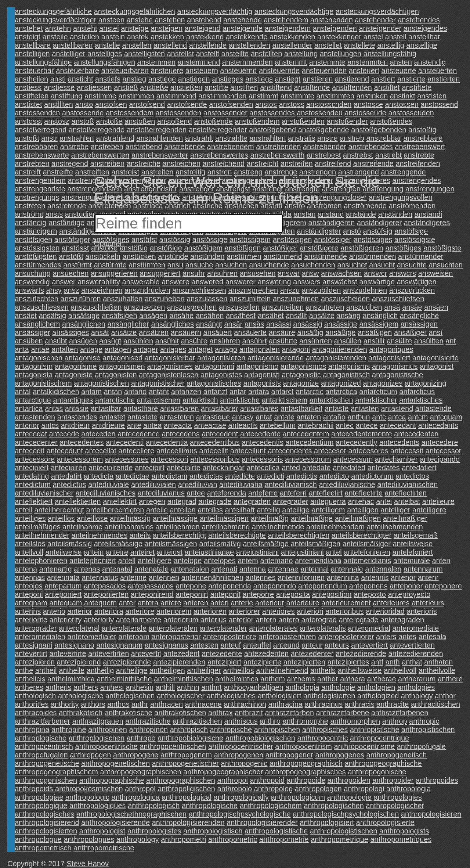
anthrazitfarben (290, 713)
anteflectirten (406, 493)
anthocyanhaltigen (253, 687)
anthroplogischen (97, 738)
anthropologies (397, 797)
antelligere (155, 561)
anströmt (29, 214)
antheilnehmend (282, 670)
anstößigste (442, 248)
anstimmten (335, 96)
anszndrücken (147, 290)
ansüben (29, 341)
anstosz (57, 121)
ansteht (85, 28)
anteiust (170, 552)
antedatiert (419, 468)
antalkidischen (56, 392)
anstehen (170, 20)
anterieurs (428, 603)
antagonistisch (347, 375)
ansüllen (348, 341)
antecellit (214, 451)
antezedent (182, 653)
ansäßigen (375, 332)
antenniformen (301, 577)
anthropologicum (298, 797)
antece (367, 425)
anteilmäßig (270, 518)
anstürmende (326, 256)
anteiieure (438, 501)
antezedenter (312, 653)
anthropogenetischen (115, 763)
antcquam (446, 417)
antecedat (31, 434)
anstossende (83, 113)
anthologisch (35, 696)
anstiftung (67, 96)
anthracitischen (436, 704)
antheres (29, 687)
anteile (157, 510)
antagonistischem (43, 383)
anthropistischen (428, 730)
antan (113, 392)
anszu (290, 290)
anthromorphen (355, 721)
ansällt (296, 316)
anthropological (187, 797)
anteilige (296, 510)
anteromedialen (40, 637)
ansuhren (222, 273)
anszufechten (37, 299)
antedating (32, 476)
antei (384, 501)
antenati (224, 569)
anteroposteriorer (346, 637)
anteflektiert (34, 501)
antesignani (33, 645)
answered (207, 282)
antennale (347, 569)
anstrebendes (371, 147)
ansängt (209, 324)
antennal (315, 569)
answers (307, 282)
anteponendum (323, 586)
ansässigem (379, 324)
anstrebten (32, 163)
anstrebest (324, 155)
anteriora (109, 611)
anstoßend (175, 121)
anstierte (411, 79)
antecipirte (184, 468)
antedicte (240, 476)
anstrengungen (430, 189)
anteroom (134, 637)
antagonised (122, 358)
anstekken (167, 37)
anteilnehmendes (100, 535)
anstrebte (419, 155)
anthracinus (324, 704)
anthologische (81, 696)
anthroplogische (41, 738)
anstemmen (157, 62)
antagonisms (349, 366)
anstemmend (199, 62)
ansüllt (374, 341)
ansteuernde (279, 71)
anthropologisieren (431, 814)
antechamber (396, 459)
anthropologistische (276, 831)
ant (451, 341)
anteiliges (30, 518)
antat (264, 417)
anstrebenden (278, 147)
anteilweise (63, 552)
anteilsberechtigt (180, 535)
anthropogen (90, 755)
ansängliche (420, 316)
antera (148, 603)
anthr (140, 704)
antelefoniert (413, 552)
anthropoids (34, 789)
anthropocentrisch (44, 746)
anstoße (109, 121)
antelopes (220, 561)
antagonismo (258, 366)
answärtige (377, 282)
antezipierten (305, 662)
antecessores (127, 459)
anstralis (301, 138)
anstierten (444, 79)
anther (328, 679)
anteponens (368, 586)
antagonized (341, 383)
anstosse (368, 104)
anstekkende (247, 37)
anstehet (29, 28)
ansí (436, 332)
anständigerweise (88, 231)
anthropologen (318, 789)
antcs (50, 425)
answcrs (403, 273)
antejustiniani (302, 552)
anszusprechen (192, 307)
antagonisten (116, 375)
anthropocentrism (303, 746)
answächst (340, 282)
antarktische (240, 400)
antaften (65, 349)
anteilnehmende (278, 527)
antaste (337, 408)
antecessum (353, 459)
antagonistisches (214, 383)
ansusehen (258, 273)
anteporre (258, 594)
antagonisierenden (336, 358)
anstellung (301, 54)
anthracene (203, 704)
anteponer (406, 586)
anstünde (173, 256)
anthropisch (189, 730)
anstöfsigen (33, 239)
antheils (323, 670)
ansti (58, 79)
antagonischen (39, 358)
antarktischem (285, 400)
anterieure (303, 603)
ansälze (322, 316)
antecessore (35, 459)
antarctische (115, 400)
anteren (196, 603)
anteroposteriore (230, 637)
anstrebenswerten (100, 155)
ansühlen (138, 341)
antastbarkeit (302, 408)
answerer (241, 282)
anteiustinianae (209, 552)
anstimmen (136, 96)
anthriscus (241, 721)
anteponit (225, 594)
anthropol (140, 789)
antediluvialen (153, 485)
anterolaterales (273, 628)
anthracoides (36, 713)
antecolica (263, 468)
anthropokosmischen (89, 789)
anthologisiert (280, 696)
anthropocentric (323, 738)
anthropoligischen (186, 789)
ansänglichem (37, 324)
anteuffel (257, 645)
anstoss (291, 104)
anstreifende (373, 163)
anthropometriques (401, 839)
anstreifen (297, 163)
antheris (58, 687)
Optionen (109, 244)
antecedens (180, 434)
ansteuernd (238, 71)
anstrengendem (40, 180)
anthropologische (210, 806)
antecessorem (80, 459)
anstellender (292, 45)
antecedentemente (362, 434)
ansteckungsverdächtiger (55, 20)
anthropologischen (334, 806)
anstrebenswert (420, 147)
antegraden (252, 501)
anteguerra (328, 501)
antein (94, 552)
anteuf (231, 645)
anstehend (204, 20)
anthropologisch (154, 806)
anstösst (75, 248)
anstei (109, 28)
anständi (429, 214)
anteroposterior (176, 637)
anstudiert (81, 214)
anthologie (338, 687)
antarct (282, 392)
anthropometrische (104, 848)
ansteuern (202, 71)
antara (259, 392)
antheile (72, 670)
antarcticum (378, 392)
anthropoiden (349, 780)
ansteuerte (399, 71)
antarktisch (200, 400)
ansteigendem (288, 28)
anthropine (69, 730)
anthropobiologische (190, 738)
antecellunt (248, 451)
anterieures (391, 603)
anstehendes (419, 20)
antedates (384, 468)
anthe (24, 670)
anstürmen (244, 256)
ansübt (56, 341)
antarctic (310, 392)
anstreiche (144, 163)
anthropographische (112, 780)
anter (127, 603)
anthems (301, 679)
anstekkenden (292, 37)
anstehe (140, 20)
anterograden (402, 620)
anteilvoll (29, 552)
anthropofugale (421, 746)
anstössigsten (37, 248)
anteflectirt (326, 493)
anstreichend (224, 163)
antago (226, 349)
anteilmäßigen (358, 518)
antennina (343, 577)
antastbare (141, 408)
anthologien (376, 687)
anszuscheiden (345, 299)
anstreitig (190, 172)
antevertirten (109, 653)
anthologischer (181, 696)
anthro (270, 721)
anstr (49, 138)
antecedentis (262, 442)
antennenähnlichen (212, 577)
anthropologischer (395, 806)
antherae (382, 679)
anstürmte (110, 265)
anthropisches (325, 730)
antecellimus (177, 451)
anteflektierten (78, 501)
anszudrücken (412, 290)
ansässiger (32, 332)
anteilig (268, 510)
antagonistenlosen (169, 375)
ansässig (308, 324)
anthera (352, 679)
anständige (66, 223)
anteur (312, 645)
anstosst (28, 121)
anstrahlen (77, 138)
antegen (152, 501)
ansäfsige (84, 316)
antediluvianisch (291, 485)
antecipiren (69, 468)
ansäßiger (410, 332)
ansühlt (167, 341)
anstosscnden (329, 104)
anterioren (210, 611)
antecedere (440, 442)
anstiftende (312, 87)
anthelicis (30, 679)
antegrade (215, 501)
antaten (309, 417)
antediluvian (198, 485)
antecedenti (125, 442)
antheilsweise (360, 670)
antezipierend (79, 662)
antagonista (34, 375)
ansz (71, 290)
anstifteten (32, 96)
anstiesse (59, 87)
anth (393, 662)
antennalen (383, 569)
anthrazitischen (197, 721)
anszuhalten (123, 299)
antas (54, 408)
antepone (191, 586)
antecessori (169, 459)
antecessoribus (215, 459)
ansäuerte (250, 332)
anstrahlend (115, 138)
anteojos (29, 586)
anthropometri (183, 839)
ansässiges (70, 332)
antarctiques (73, 400)
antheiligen (167, 670)
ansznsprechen (253, 290)
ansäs (254, 324)
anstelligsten (144, 54)
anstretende (67, 206)
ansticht (81, 79)
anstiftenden (352, 87)
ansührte (283, 341)
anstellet (328, 45)
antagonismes (170, 366)
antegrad (182, 501)
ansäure (282, 332)
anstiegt (288, 79)
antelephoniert (93, 561)
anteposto (370, 594)
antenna (253, 569)
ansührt (255, 341)
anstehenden (332, 20)
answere (176, 282)
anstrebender (325, 147)
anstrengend (359, 172)
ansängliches (172, 324)
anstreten (30, 206)
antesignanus (167, 645)
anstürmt (77, 265)
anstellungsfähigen (104, 62)
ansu (175, 265)
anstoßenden (303, 121)
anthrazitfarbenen (400, 713)
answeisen (436, 273)
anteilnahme (82, 527)
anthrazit (249, 713)
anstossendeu (320, 113)
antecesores (368, 451)
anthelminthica (71, 679)
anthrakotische (129, 713)
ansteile (55, 37)
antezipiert (224, 662)
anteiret (143, 552)
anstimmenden (222, 96)
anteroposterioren (287, 637)
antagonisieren (221, 358)
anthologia (302, 687)
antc (379, 417)
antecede (64, 434)
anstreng (248, 172)
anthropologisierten (46, 831)
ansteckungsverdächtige (294, 11)
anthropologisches (44, 814)
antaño (334, 417)
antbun (359, 417)
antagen (118, 349)
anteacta (178, 425)
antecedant (398, 425)
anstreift (28, 172)
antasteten (177, 417)
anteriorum (181, 620)
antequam (66, 603)
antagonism (34, 366)
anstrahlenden (160, 138)
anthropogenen (239, 755)
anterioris (422, 611)
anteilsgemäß (416, 535)
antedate (317, 468)
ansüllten (429, 341)
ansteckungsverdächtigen (377, 11)
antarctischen (158, 400)
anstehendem (286, 20)
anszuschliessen (42, 307)
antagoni (296, 349)
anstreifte (58, 172)
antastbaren (180, 408)
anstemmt (291, 62)
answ (310, 273)
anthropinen (108, 730)
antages (173, 349)
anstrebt (388, 155)
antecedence (139, 434)
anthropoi (233, 780)
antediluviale (109, 485)
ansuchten (446, 265)
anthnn (188, 687)
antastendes (77, 417)
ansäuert (218, 332)
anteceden (98, 434)
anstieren (318, 79)
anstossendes (272, 113)
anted (291, 468)
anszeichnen (102, 290)
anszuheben (165, 299)
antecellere (136, 451)
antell (127, 561)
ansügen (83, 341)
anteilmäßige (312, 518)
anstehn (58, 28)
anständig (31, 223)
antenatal (117, 569)
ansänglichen (84, 324)
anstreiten (158, 172)
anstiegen (194, 79)
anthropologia (408, 789)
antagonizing (425, 383)
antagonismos (303, 366)
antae (40, 349)
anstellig (391, 45)
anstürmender (421, 256)
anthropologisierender (262, 822)
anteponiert (63, 594)
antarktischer (376, 400)
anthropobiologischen (260, 738)
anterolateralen (173, 628)
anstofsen (111, 104)
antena (26, 569)
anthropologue (38, 839)
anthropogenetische (47, 763)
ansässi (279, 324)
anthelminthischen (183, 679)
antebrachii (316, 425)
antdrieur (75, 425)
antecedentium (309, 442)
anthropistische (375, 730)
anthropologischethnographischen (131, 814)
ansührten (316, 341)
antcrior (27, 425)
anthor (445, 696)
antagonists (262, 383)
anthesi (112, 687)
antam (91, 392)
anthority (65, 704)
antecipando (440, 459)
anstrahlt (199, 138)
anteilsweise (413, 544)
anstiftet (387, 87)
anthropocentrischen (173, 746)
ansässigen (419, 324)
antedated (349, 468)
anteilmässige (175, 518)
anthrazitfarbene (343, 713)
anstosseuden (411, 113)
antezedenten (266, 653)
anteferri (293, 493)
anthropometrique (339, 839)
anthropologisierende (115, 822)
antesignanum (119, 645)
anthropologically (241, 797)
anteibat (407, 501)
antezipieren (35, 662)
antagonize (301, 383)
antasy (243, 417)
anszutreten (325, 307)
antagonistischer (158, 383)
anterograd (319, 620)
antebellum (278, 425)
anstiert (383, 79)
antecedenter (36, 442)
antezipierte (262, 662)
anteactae (210, 425)
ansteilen (84, 37)
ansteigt (28, 37)
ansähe (182, 316)
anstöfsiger (72, 239)
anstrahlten (267, 138)
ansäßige (340, 332)
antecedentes (82, 442)
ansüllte (399, 341)
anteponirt (192, 594)
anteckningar (223, 468)
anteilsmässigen (171, 544)
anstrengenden (92, 180)
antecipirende (111, 468)
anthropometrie (284, 839)
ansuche (199, 265)
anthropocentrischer (241, 746)
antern (266, 620)
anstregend (70, 163)
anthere (450, 679)
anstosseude (365, 113)
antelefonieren (367, 552)
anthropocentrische (106, 746)
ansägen (153, 316)
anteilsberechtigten (299, 535)
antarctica (341, 392)
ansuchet (352, 265)
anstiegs (259, 79)
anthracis (360, 704)
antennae (283, 569)
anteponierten (106, 594)
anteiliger (395, 510)
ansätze (124, 332)
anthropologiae (39, 797)
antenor (403, 577)
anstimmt (263, 96)
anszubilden (321, 290)
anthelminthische (124, 679)
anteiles (210, 510)
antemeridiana (318, 561)
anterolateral (79, 628)
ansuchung (33, 273)
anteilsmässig (70, 544)
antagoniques (391, 349)
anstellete (359, 45)
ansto (84, 104)
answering (274, 282)
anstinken (372, 96)
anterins (28, 611)
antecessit (407, 451)
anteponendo (274, 586)
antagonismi (214, 366)
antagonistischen (101, 383)
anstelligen (32, 54)
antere (171, 603)
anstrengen (318, 172)
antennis (375, 577)
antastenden (35, 417)
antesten (204, 645)
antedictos (412, 476)
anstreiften (92, 172)
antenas (87, 569)
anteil (23, 510)
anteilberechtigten (115, 510)
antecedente (260, 434)
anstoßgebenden (379, 130)
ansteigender (380, 28)
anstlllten (59, 104)
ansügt (110, 341)
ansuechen (70, 273)
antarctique (33, 400)
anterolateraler (223, 628)
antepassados (151, 586)
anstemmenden (247, 62)
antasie (77, 408)
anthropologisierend (47, 822)
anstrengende (403, 172)
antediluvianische (347, 485)
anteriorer (245, 611)
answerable (141, 282)
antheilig (100, 670)
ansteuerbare (77, 71)
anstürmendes (38, 265)
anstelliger (68, 54)
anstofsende (187, 104)
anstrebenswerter (160, 155)
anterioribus (345, 611)
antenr (428, 577)
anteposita (293, 594)
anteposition (332, 594)
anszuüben (364, 307)
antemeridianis (367, 561)
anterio (54, 611)
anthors (93, 704)
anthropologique (41, 806)
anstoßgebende (324, 130)
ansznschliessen (199, 290)
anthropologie (349, 797)
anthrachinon (245, 704)
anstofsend (147, 104)
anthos (118, 704)
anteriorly (99, 620)
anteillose (92, 518)
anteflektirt (120, 501)
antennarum (423, 569)
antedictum (33, 485)
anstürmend (283, 256)
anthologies (416, 687)
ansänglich (380, 316)
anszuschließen (96, 307)
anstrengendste (40, 189)
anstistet (28, 104)
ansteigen (167, 28)
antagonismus (395, 366)
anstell (396, 37)
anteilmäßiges (38, 527)
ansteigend (203, 28)
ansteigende (243, 28)
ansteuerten (438, 71)
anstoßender (347, 121)
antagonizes (383, 383)
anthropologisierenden (188, 822)
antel (334, 552)
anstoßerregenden (157, 130)
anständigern (36, 231)
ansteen (111, 20)
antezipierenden (179, 662)
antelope (188, 561)
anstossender (225, 113)
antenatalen (190, 569)
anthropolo (235, 789)
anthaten (438, 662)
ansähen (210, 316)
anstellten (267, 54)
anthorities (32, 704)
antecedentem (306, 434)
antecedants (438, 425)
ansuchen (231, 265)
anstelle (107, 45)
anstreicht (263, 163)
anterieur (270, 603)
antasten (365, 408)
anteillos (61, 518)
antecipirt (150, 468)
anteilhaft (240, 510)
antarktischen (331, 400)
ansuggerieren (114, 273)
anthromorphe (305, 721)
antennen (164, 577)
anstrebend (144, 147)
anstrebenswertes (219, 155)
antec (345, 425)
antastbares (259, 408)
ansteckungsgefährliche (53, 11)
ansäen (436, 307)
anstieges (228, 79)
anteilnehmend (226, 527)
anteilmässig (130, 518)
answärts (29, 290)
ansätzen (154, 332)
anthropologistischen (344, 831)
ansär (233, 324)
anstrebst (358, 155)
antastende (433, 408)
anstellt (208, 54)
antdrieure (108, 425)
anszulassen (207, 299)
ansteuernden (324, 71)
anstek (138, 37)
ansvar (289, 273)
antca (397, 417)
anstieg (135, 79)
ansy (54, 290)
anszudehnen (365, 290)
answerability (99, 282)
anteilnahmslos (129, 527)
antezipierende (127, 662)
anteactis (243, 425)
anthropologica (136, 797)
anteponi (29, 594)
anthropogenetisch (397, 755)
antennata (63, 577)
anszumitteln (250, 299)
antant (159, 392)
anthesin (140, 687)
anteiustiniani (258, 552)
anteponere (443, 586)
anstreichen (182, 163)
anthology (417, 696)
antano (135, 392)
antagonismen (122, 366)
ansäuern (186, 332)
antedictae (133, 476)
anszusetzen (144, 307)
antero (289, 620)
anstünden (207, 256)
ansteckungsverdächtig (215, 11)
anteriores (279, 611)
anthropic (424, 721)
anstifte (216, 87)
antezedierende (361, 653)
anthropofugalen (41, 755)
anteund (286, 645)
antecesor (330, 451)
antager (146, 349)
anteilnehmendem (335, 527)
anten (441, 561)
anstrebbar (384, 138)
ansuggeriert (160, 273)
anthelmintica (237, 679)
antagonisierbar (170, 358)
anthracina (285, 704)
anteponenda (230, 586)
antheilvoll (400, 670)
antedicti (270, 476)
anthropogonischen (46, 780)
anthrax (220, 713)
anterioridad (385, 611)
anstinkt (403, 96)
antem (248, 561)
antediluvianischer (44, 493)
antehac (361, 501)
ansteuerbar (34, 71)
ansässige (341, 324)
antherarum (417, 679)
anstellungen (341, 54)
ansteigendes (425, 28)
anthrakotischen (180, 713)
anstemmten (368, 62)
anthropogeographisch (306, 763)
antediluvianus (161, 493)
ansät (100, 332)
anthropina (32, 730)
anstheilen (31, 79)
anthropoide (306, 780)
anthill (165, 687)
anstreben (107, 147)
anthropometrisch (43, 848)
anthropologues (89, 839)
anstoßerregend (41, 130)
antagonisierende (276, 358)
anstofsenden (231, 104)
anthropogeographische (383, 763)
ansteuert (364, 71)
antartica (29, 408)
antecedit (30, 451)
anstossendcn (37, 113)
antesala (433, 637)
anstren (220, 172)
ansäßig (310, 332)
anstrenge (281, 172)
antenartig (56, 569)
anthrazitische (148, 721)
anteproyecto (409, 594)
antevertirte (68, 653)
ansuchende (269, 265)
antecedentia (167, 442)
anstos (266, 104)
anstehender (375, 20)
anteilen (183, 510)
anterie (242, 603)
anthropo (141, 738)
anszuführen (81, 299)
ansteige (135, 28)
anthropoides (437, 780)
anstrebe (74, 147)
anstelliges (105, 54)
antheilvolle (437, 670)
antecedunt (65, 451)
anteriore (140, 611)
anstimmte (297, 96)
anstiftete (417, 87)
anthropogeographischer (223, 772)
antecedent (220, 434)
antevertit (146, 653)
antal (23, 392)
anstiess (28, 87)
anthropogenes (340, 755)
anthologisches (231, 696)
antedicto (334, 476)
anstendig (430, 62)
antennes (260, 577)
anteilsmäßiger (367, 544)
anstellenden (250, 45)
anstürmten (147, 265)
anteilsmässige (118, 544)
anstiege (162, 79)
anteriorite (31, 620)
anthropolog (274, 789)
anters (386, 637)
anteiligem (328, 510)
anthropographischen (181, 780)
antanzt (216, 392)
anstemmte (327, 62)
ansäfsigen (120, 316)
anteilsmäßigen (316, 544)
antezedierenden (415, 653)
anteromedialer (92, 637)
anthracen (167, 704)
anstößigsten (36, 256)
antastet (112, 417)
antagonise (83, 358)
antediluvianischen (407, 485)
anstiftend (276, 87)
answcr (375, 273)
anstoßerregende (97, 130)
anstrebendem (231, 147)
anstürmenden (373, 256)
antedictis (302, 476)
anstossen (402, 104)
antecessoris (262, 459)
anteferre (263, 493)
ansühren (225, 341)
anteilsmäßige (266, 544)
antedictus (69, 485)
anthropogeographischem (56, 772)
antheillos (238, 670)
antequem (100, 603)
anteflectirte (363, 493)
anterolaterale (124, 628)
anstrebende (185, 147)
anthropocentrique (379, 738)
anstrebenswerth (278, 155)
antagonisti (262, 375)
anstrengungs (37, 197)
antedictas (206, 476)
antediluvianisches (106, 493)
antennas (30, 577)
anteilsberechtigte (237, 535)
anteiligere (429, 510)
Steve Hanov (88, 864)
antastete (142, 417)
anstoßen (140, 121)
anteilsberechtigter (361, 535)
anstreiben (107, 163)
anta (22, 349)
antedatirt (66, 476)
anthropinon (148, 730)
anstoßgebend (272, 130)
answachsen (341, 273)
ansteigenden (335, 28)
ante (134, 425)
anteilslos (30, 544)
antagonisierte (435, 358)
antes (407, 637)
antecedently (356, 442)
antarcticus (417, 392)
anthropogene (136, 755)
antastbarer (219, 408)
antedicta (99, 476)
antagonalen (260, 349)
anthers (86, 687)
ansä (392, 307)
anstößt (71, 256)
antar (238, 392)
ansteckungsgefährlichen (135, 11)
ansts (54, 214)
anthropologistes (154, 831)
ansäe (412, 307)
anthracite (393, 704)
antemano (276, 561)
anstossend (439, 104)
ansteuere (167, 71)
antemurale (412, 561)
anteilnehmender (42, 535)
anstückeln (103, 256)
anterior (80, 611)
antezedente (222, 653)
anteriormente (139, 620)
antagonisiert (389, 358)
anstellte (235, 54)
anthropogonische (377, 772)
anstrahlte (231, 138)
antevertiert (369, 645)
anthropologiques (97, 806)
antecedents (399, 442)
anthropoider (393, 780)
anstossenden (179, 113)
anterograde (359, 620)
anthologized (378, 696)
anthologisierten (329, 696)
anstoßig (422, 130)
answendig (32, 282)
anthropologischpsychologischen (346, 814)
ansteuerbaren (125, 71)
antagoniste (74, 375)
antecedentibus (215, 442)
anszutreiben (283, 307)
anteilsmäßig (220, 544)
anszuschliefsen (398, 299)
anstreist (126, 172)
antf (377, 662)
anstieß (126, 87)
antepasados (105, 586)
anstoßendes (391, 121)
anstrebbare (423, 138)
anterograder (36, 628)
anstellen (137, 45)
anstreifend (333, 163)
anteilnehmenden (395, 527)
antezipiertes (348, 662)
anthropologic (87, 797)
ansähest (241, 316)
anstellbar (424, 37)
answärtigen (417, 282)
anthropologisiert (327, 822)
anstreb (352, 138)
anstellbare (33, 45)
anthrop (395, 721)
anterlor (241, 620)
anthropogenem (186, 755)
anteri (220, 603)
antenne (133, 577)
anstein (113, 37)
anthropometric (233, 839)
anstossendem (130, 113)
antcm (418, 417)
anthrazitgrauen (98, 721)
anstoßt (27, 138)
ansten (401, 62)
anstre (328, 138)
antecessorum (308, 459)
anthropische (231, 730)
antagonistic (301, 375)
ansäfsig (53, 316)
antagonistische (397, 375)
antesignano (74, 645)
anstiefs (108, 79)
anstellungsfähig (390, 54)
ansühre (194, 341)
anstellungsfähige (43, 62)
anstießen (187, 87)
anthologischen (130, 696)
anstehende (243, 20)
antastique (213, 417)
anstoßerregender (218, 130)
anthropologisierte (385, 822)
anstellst (180, 54)
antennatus (100, 577)
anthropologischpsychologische (240, 814)
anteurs (337, 645)
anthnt (211, 687)
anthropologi (364, 789)
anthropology (138, 839)
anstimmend (176, 96)
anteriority (66, 620)
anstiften (244, 87)
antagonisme (76, 366)
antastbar (106, 408)
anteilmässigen (224, 518)
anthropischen (277, 730)
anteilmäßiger (405, 518)
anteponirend (152, 594)
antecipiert (32, 468)
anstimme (100, 96)
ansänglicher (128, 324)
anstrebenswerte (42, 155)
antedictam (170, 476)
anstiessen (94, 87)
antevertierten (412, 645)
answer (64, 282)
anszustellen (239, 307)
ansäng (348, 316)
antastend (397, 408)
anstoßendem (257, 121)
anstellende (208, 45)
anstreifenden (418, 163)
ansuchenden (313, 265)
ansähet (271, 316)
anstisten (432, 96)
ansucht (382, 265)
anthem (273, 679)
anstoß (83, 121)
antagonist (437, 366)
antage (91, 349)
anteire (117, 552)
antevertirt (31, 653)
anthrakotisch (81, 713)
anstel (373, 37)
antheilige (132, 670)
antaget (201, 349)
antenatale (151, 569)
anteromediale (416, 628)
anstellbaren (73, 45)
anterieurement (346, 603)
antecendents (290, 451)
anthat (412, 662)
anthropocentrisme (364, 746)
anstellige (422, 45)
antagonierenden (340, 349)
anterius (214, 620)
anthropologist (102, 831)
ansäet (26, 316)
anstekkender (339, 37)
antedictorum (372, 476)
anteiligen (363, 510)
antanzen (186, 392)
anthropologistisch (213, 831)
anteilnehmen (178, 527)
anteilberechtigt (59, 510)
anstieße (154, 87)
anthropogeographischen (140, 772)
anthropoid (267, 780)
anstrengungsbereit (93, 197)
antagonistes (221, 375)
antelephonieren (41, 561)
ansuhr (194, 273)
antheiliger (204, 670)
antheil (46, 670)
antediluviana (241, 485)
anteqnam (31, 603)
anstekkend (205, 37)
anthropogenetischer (185, 763)
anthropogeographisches (305, 772)
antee (196, 493)
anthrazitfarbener (42, 721)
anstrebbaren (36, 147)
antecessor (444, 451)
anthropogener (289, 755)
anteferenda (227, 493)
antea (152, 425)
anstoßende (213, 121)
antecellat (101, 451)
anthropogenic (244, 763)
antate (284, 417)
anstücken (139, 256)
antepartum (63, 586)
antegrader (291, 501)
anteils (140, 535)
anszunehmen (296, 299)
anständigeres (427, 223)
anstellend (170, 45)
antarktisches (421, 400)
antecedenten (416, 434)
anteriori (310, 611)
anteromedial (369, 628)
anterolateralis (323, 628)
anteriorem (174, 611)
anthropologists (404, 831)
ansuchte (412, 265)
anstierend (352, 79)
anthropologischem (271, 806)
